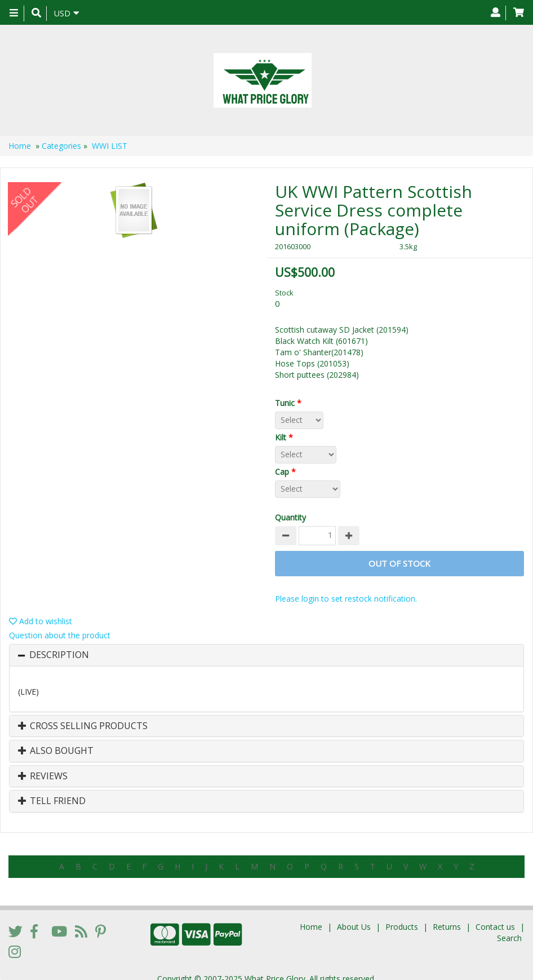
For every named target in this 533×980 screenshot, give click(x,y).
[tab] (266, 655)
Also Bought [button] (56, 751)
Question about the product (60, 635)
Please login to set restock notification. (346, 599)
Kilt (286, 437)
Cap (288, 472)
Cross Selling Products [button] (83, 726)
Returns (447, 917)
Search (509, 928)
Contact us (495, 917)
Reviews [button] (43, 776)
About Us (354, 917)
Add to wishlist (41, 621)
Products (402, 917)
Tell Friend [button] (52, 801)
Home (20, 146)
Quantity (290, 517)
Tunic (290, 403)
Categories (61, 146)
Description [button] (59, 655)
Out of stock (399, 563)
